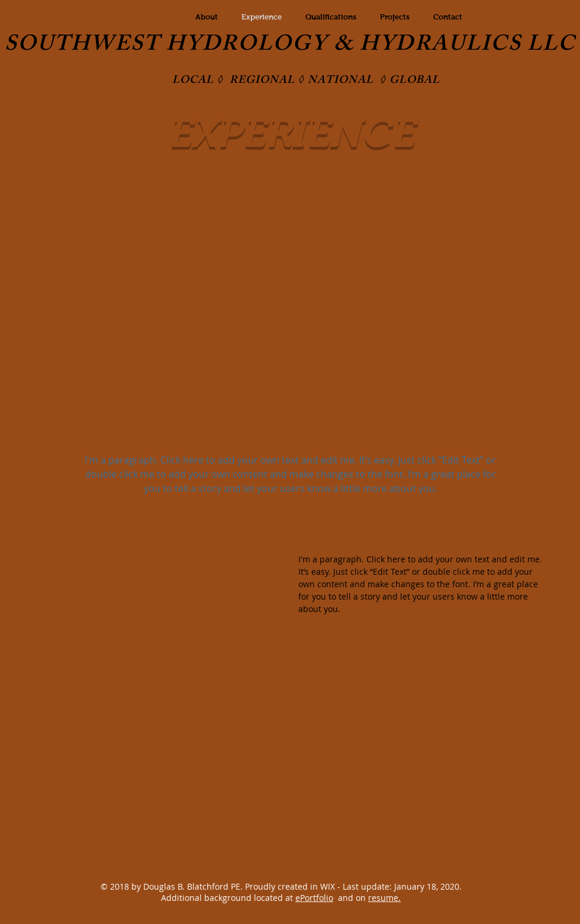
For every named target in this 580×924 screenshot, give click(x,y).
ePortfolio (314, 898)
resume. (384, 898)
